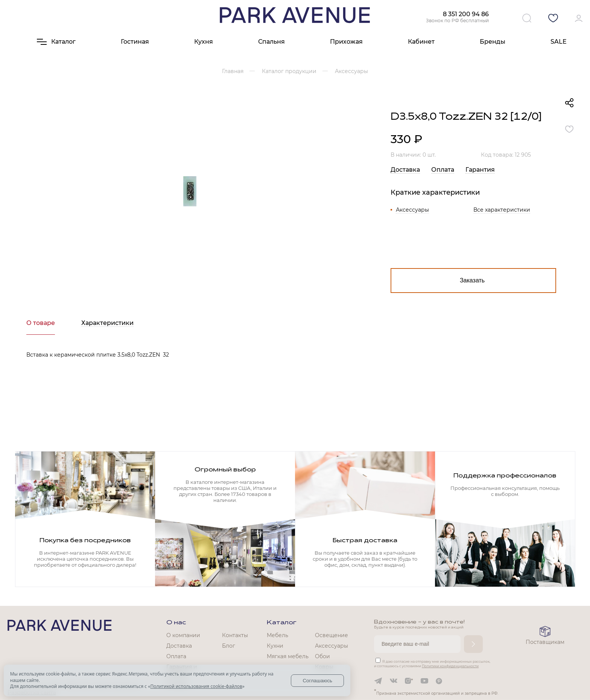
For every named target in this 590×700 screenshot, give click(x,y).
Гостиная (135, 42)
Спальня (271, 42)
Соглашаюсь (317, 681)
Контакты (235, 635)
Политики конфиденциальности (450, 666)
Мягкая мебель (288, 656)
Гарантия (480, 170)
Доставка (405, 170)
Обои (322, 656)
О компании (183, 635)
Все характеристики (502, 210)
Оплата (443, 170)
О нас (176, 623)
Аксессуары (412, 210)
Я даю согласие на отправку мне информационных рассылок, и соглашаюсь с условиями (432, 664)
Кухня (204, 42)
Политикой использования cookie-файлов (196, 686)
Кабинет (421, 42)
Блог (229, 646)
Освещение (331, 635)
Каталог (282, 623)
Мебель (278, 635)
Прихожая (346, 42)
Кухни (275, 646)
